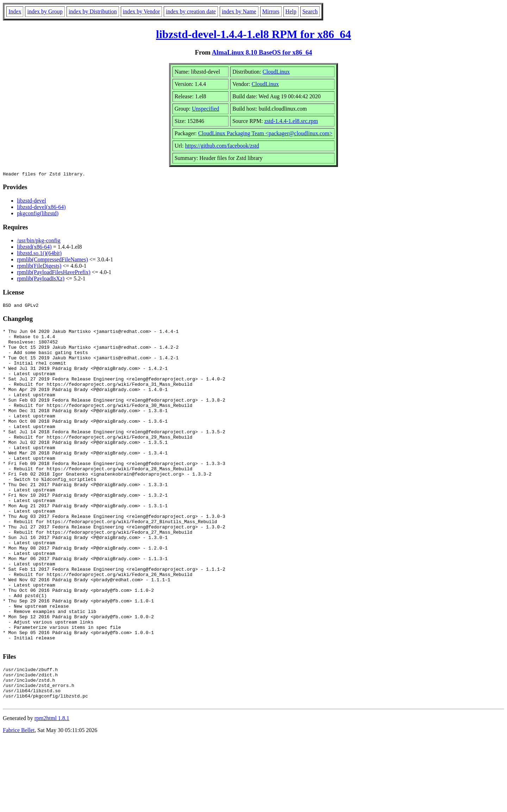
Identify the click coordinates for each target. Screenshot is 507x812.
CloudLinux (276, 72)
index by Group (45, 11)
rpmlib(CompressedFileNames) (52, 261)
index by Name (239, 11)
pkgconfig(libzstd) (38, 214)
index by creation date (191, 11)
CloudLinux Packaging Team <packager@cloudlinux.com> (265, 133)
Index (15, 11)
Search (310, 11)
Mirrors (271, 11)
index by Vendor (141, 11)
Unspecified (205, 109)
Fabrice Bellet (19, 803)
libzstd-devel (32, 202)
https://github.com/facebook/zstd (222, 146)
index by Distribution (93, 11)
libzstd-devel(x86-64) (41, 208)
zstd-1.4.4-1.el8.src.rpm (291, 121)
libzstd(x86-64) (34, 248)
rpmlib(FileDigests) (39, 267)
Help (291, 11)
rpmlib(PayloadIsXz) (41, 280)
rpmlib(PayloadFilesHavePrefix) (54, 273)
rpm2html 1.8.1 (52, 791)
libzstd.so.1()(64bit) (39, 254)
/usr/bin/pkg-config (39, 241)
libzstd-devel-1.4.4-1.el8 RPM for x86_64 (254, 34)
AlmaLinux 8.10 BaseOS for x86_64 (262, 52)
